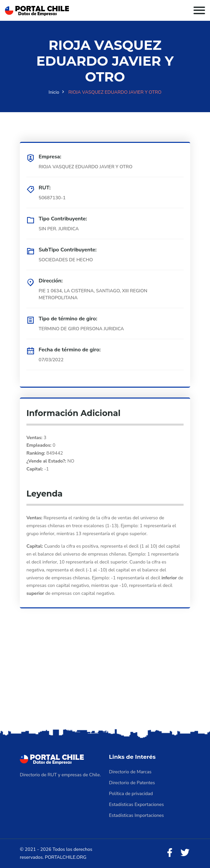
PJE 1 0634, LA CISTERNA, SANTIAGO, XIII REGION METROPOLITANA (93, 294)
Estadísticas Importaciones (136, 815)
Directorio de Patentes (132, 783)
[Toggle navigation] (199, 10)
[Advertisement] (105, 678)
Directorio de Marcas (130, 772)
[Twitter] (185, 853)
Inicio (54, 92)
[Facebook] (170, 853)
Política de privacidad (131, 794)
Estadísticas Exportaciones (136, 804)
